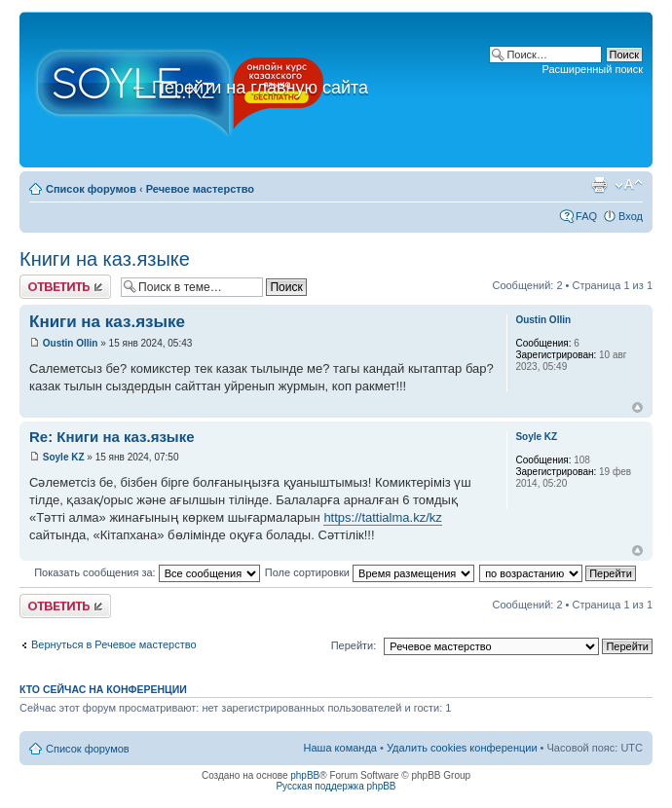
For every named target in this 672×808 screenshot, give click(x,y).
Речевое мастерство (200, 189)
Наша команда (340, 748)
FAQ (586, 216)
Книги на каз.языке (105, 259)
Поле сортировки (370, 572)
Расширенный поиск (592, 69)
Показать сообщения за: (147, 572)
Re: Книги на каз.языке (112, 437)
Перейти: (354, 645)
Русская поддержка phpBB (336, 786)
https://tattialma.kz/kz (382, 517)
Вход (631, 216)
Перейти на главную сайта (249, 88)
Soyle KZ (64, 457)
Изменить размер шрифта (629, 185)
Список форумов (91, 189)
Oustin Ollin (71, 343)
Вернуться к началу (637, 407)
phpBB (305, 775)
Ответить (65, 287)
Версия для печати (599, 185)
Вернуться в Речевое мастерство (114, 644)
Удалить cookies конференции (462, 748)
